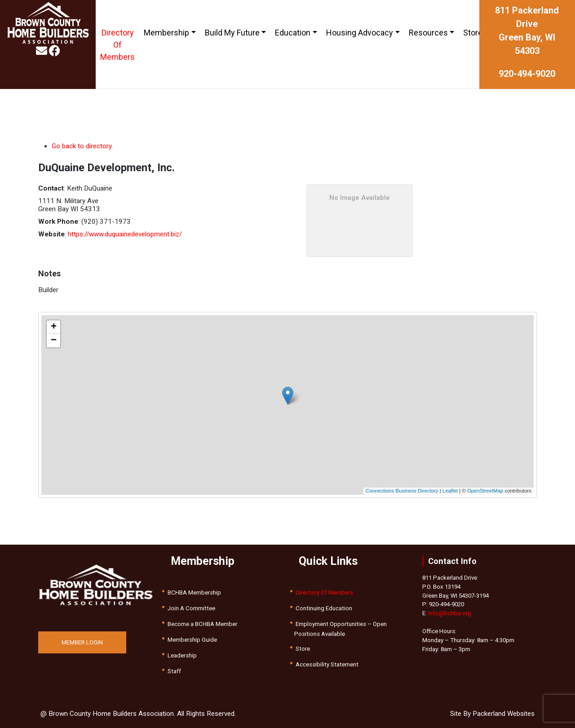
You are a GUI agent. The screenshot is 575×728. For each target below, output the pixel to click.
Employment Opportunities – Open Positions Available (341, 629)
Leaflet (450, 491)
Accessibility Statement (327, 664)
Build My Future (232, 33)
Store (473, 33)
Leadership (182, 655)
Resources (428, 33)
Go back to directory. (82, 146)
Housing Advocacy (360, 33)
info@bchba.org (450, 613)
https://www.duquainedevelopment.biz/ (125, 234)
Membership (166, 33)
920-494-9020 (527, 74)
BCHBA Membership (194, 593)
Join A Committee (191, 608)
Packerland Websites (504, 714)
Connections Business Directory (402, 491)
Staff (174, 671)
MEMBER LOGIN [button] (82, 642)
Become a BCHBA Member (202, 624)
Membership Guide (192, 640)
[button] (288, 396)
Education (293, 33)
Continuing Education (324, 608)
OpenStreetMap (485, 491)
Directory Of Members (117, 45)
